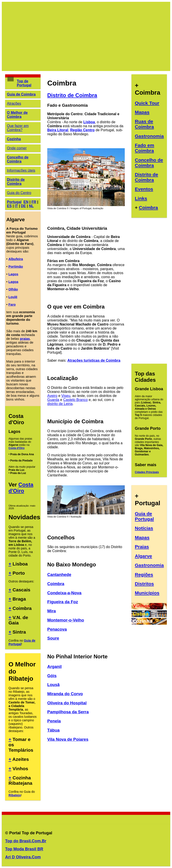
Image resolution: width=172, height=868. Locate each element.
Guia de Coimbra (21, 94)
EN (26, 202)
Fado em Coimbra (144, 148)
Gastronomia (149, 136)
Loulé (13, 297)
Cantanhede (59, 575)
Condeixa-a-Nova (64, 593)
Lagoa (13, 282)
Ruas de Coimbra (144, 124)
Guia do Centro (19, 193)
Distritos (144, 584)
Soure (53, 638)
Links (141, 198)
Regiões (144, 575)
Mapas (142, 112)
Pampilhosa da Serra (68, 712)
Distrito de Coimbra (16, 182)
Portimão (16, 266)
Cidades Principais (147, 472)
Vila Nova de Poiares (68, 739)
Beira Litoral (58, 130)
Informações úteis (21, 170)
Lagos (13, 274)
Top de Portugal (24, 83)
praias (25, 339)
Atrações (14, 103)
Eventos (144, 189)
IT (16, 206)
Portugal (14, 202)
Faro (12, 304)
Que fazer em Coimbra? (18, 128)
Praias (142, 547)
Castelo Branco (75, 400)
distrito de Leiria (60, 404)
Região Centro (82, 130)
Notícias (144, 528)
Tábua (53, 730)
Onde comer (17, 148)
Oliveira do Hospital (67, 703)
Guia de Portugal (144, 516)
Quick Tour (147, 103)
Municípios (147, 593)
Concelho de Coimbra (18, 159)
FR (34, 202)
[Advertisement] (86, 36)
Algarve (143, 556)
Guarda (53, 400)
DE (23, 206)
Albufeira (16, 259)
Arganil (54, 667)
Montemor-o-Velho (66, 620)
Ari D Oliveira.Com (23, 857)
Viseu (66, 396)
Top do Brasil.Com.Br (26, 841)
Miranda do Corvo (65, 694)
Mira (52, 611)
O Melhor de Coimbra (17, 115)
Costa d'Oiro (17, 448)
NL (31, 206)
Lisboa (89, 122)
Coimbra (56, 584)
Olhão (13, 289)
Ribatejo (15, 795)
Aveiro (52, 396)
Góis (52, 676)
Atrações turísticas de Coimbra (94, 360)
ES (9, 206)
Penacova (57, 629)
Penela (54, 721)
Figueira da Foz (63, 602)
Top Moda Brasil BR (24, 849)
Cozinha (14, 139)
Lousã (53, 685)
